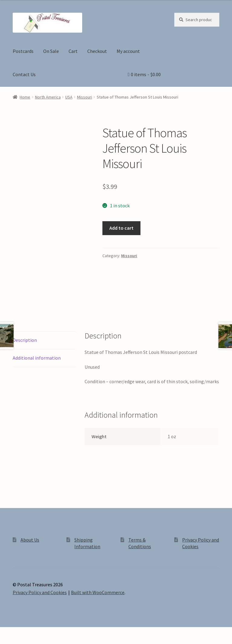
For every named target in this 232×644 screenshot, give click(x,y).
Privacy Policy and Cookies (40, 592)
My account (128, 51)
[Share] (36, 633)
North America (48, 97)
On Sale (51, 51)
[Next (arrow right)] (21, 641)
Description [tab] (25, 340)
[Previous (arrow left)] (7, 641)
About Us (30, 540)
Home (25, 97)
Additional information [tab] (37, 358)
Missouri (85, 97)
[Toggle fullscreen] (21, 633)
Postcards (23, 51)
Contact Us (24, 74)
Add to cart (121, 228)
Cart (73, 51)
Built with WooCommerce (98, 592)
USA (69, 97)
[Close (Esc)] (51, 633)
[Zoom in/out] (7, 633)
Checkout (97, 51)
